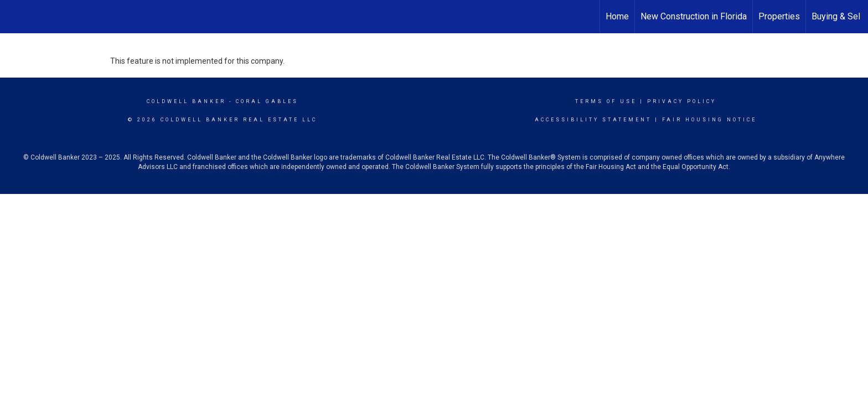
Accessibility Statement (593, 120)
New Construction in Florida (694, 16)
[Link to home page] (14, 15)
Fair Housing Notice (709, 120)
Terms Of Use (606, 101)
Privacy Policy (682, 101)
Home (617, 16)
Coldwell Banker (186, 101)
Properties (779, 16)
